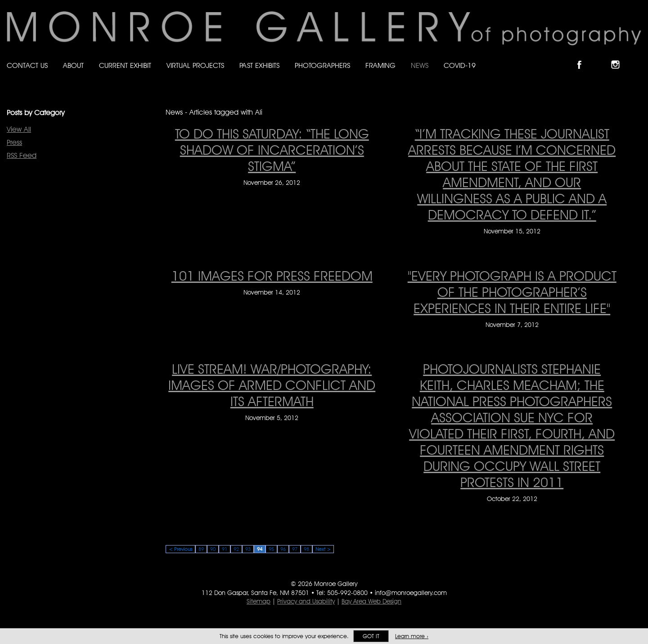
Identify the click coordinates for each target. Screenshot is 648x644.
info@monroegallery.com (411, 593)
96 (283, 549)
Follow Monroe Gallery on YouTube (637, 57)
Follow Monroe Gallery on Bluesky (602, 57)
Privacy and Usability (306, 601)
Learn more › (412, 636)
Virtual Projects (195, 65)
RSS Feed (22, 155)
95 (271, 549)
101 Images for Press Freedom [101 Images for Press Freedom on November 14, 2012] (272, 276)
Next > (323, 549)
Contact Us (27, 65)
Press (14, 142)
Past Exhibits (259, 65)
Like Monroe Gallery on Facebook (583, 57)
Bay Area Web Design (371, 601)
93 (248, 549)
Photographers (322, 65)
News (420, 65)
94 (260, 549)
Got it (371, 636)
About (73, 65)
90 (213, 549)
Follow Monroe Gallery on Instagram (619, 57)
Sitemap (259, 601)
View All (19, 129)
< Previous (180, 549)
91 (225, 549)
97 (295, 549)
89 (201, 549)
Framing (380, 65)
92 (236, 549)
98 (306, 549)
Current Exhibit (125, 65)
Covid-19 (460, 65)
